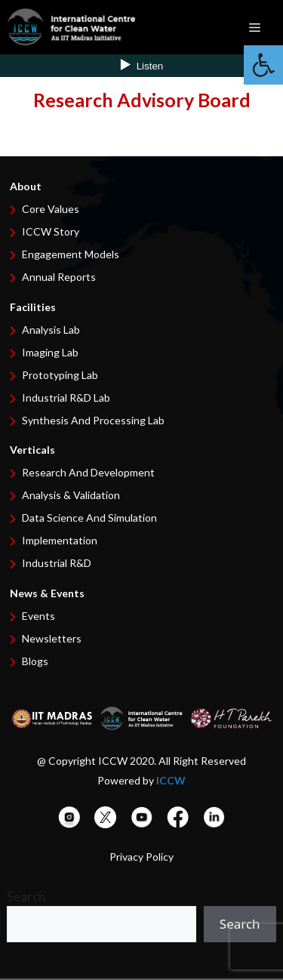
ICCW (171, 780)
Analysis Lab (51, 330)
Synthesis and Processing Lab (93, 420)
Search (26, 897)
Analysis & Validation (71, 495)
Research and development (88, 472)
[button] (263, 65)
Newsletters (52, 638)
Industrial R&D (57, 563)
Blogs (35, 661)
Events (38, 616)
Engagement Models (71, 254)
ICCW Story (51, 231)
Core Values (51, 209)
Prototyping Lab (60, 375)
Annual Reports (59, 277)
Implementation (60, 540)
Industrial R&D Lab (66, 398)
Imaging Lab (50, 352)
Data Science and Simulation (89, 518)
